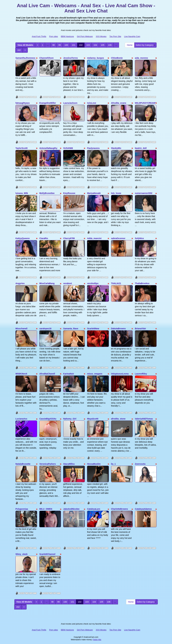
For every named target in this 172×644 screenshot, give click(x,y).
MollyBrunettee (47, 193)
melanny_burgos (95, 58)
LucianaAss (21, 419)
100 (66, 45)
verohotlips (93, 283)
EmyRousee (69, 193)
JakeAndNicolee (71, 509)
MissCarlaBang (47, 283)
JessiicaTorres (70, 58)
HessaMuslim (94, 464)
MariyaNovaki (94, 193)
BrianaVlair (140, 329)
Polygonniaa (22, 509)
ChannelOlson (46, 58)
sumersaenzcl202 (144, 193)
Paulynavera (93, 148)
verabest (68, 283)
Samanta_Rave (71, 329)
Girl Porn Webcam (85, 36)
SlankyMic (116, 148)
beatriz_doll (141, 148)
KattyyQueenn (23, 238)
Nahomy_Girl (70, 419)
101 (73, 45)
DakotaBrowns (118, 329)
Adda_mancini (94, 238)
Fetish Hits (97, 640)
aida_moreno (141, 58)
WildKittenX (21, 374)
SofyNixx (139, 238)
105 (103, 45)
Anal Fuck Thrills (39, 36)
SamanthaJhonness (25, 58)
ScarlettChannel (47, 554)
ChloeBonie (117, 58)
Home (130, 45)
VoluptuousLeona (120, 374)
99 (60, 45)
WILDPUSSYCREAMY (146, 103)
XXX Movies (101, 36)
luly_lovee (116, 193)
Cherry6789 (69, 238)
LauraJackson (70, 103)
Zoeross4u (140, 464)
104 (95, 45)
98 (54, 45)
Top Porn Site (115, 36)
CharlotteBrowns (120, 509)
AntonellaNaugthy (48, 148)
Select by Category (145, 45)
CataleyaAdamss (143, 509)
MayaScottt (93, 419)
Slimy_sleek (21, 554)
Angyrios (20, 283)
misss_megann (95, 374)
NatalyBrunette (23, 464)
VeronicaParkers (48, 464)
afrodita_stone (118, 419)
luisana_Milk (22, 193)
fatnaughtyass (23, 103)
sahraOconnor (118, 238)
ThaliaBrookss (142, 283)
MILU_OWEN (46, 509)
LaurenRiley (141, 374)
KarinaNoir (69, 374)
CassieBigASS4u (48, 419)
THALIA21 (116, 283)
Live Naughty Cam (132, 36)
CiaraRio (44, 238)
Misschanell (21, 329)
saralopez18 (45, 329)
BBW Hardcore (67, 36)
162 (19, 50)
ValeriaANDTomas (144, 419)
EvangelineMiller (48, 103)
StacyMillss (69, 464)
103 (88, 45)
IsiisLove (92, 103)
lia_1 (113, 464)
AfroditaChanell (47, 374)
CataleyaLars (94, 509)
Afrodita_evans (119, 103)
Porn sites (54, 36)
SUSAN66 (68, 148)
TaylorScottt (22, 148)
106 (110, 45)
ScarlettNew (93, 329)
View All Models (25, 45)
